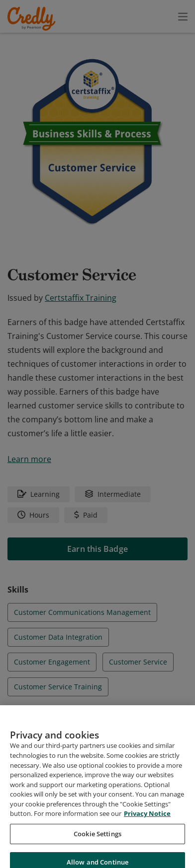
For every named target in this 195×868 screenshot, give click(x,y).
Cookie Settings (97, 846)
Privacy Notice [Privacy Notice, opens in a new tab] (147, 826)
